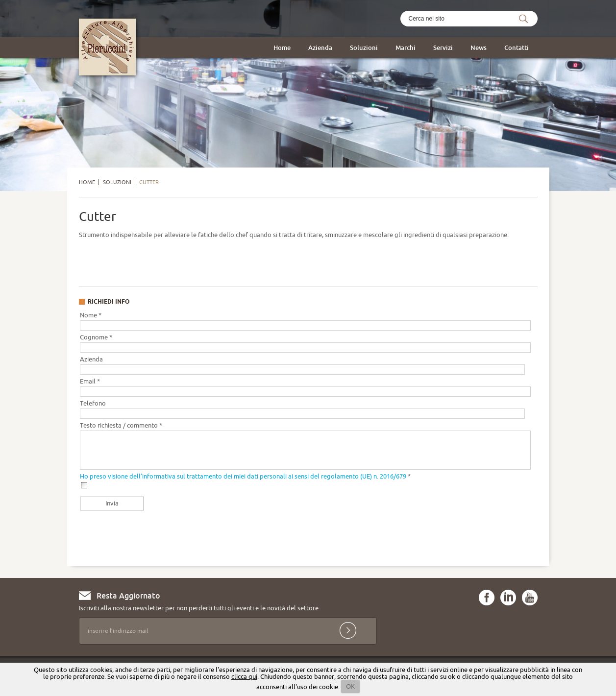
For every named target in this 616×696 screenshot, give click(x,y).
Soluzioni (364, 48)
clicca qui (244, 676)
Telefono (93, 403)
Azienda (320, 48)
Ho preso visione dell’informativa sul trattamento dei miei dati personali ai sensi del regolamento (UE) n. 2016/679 (243, 476)
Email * (90, 381)
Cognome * (96, 337)
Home (282, 48)
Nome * (91, 315)
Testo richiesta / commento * (121, 425)
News (479, 48)
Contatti (517, 48)
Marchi (406, 48)
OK (350, 686)
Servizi (443, 48)
